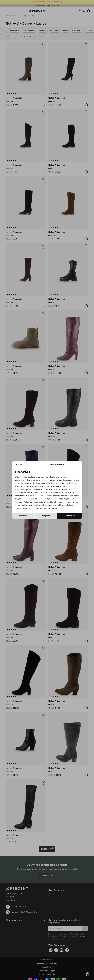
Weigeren (46, 516)
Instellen (23, 516)
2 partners (74, 483)
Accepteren (70, 516)
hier (52, 502)
